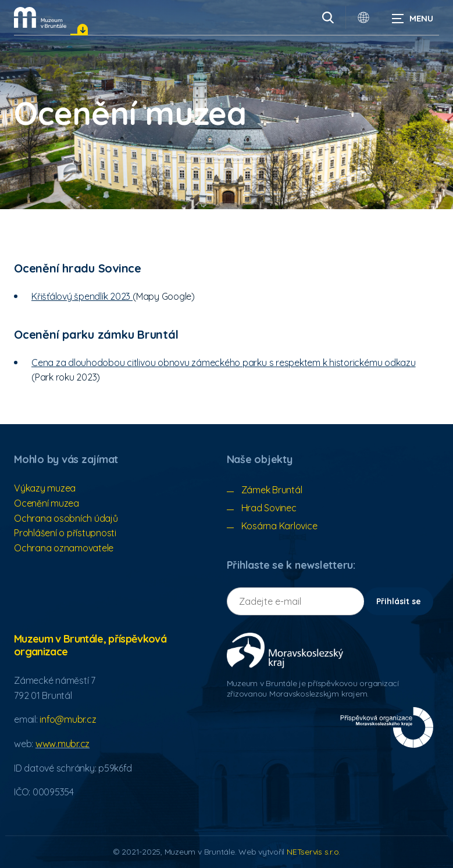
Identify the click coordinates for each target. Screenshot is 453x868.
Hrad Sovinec (269, 508)
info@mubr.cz (68, 719)
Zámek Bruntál (272, 490)
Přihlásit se (399, 601)
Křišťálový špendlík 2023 (82, 296)
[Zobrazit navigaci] (412, 17)
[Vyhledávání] (328, 17)
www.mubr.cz (63, 744)
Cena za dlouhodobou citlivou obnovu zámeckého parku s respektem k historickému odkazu (224, 363)
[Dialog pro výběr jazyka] (363, 17)
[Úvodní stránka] (40, 17)
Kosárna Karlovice (279, 526)
